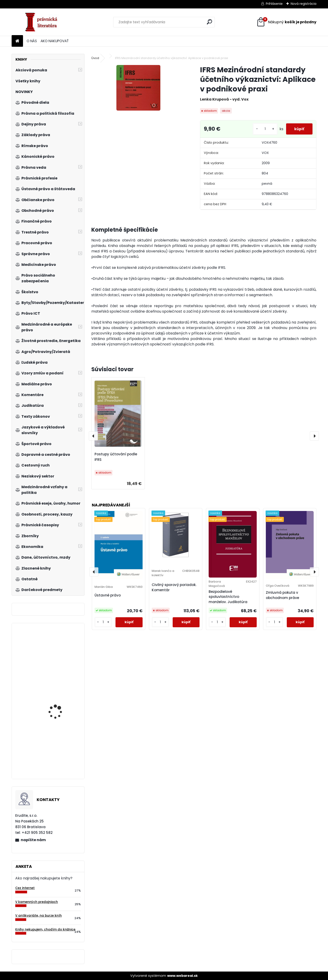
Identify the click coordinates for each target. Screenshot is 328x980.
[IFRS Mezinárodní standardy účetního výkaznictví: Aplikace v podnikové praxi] (138, 88)
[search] (209, 22)
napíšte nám (33, 840)
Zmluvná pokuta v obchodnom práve (282, 595)
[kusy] (263, 129)
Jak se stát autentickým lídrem (61, 751)
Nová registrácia (304, 4)
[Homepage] (17, 41)
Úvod (95, 58)
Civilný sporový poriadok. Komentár (174, 587)
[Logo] (43, 22)
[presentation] (93, 436)
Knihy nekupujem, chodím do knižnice (45, 929)
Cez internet (25, 888)
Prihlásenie (274, 4)
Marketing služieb (55, 662)
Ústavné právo (108, 595)
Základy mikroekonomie (61, 706)
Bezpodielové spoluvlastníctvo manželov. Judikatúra (228, 597)
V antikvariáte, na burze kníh (38, 916)
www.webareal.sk (182, 976)
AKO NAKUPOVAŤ (55, 41)
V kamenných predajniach (37, 902)
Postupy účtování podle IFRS (116, 457)
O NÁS (32, 41)
